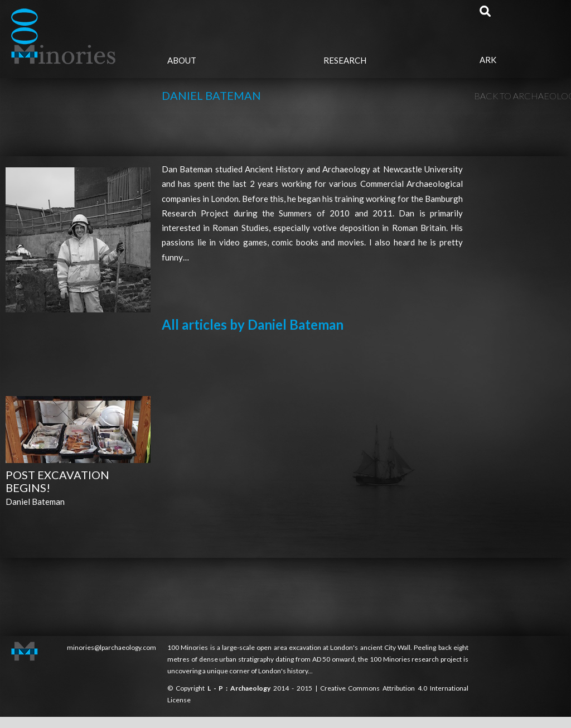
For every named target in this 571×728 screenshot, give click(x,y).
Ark (488, 60)
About (182, 60)
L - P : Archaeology (240, 688)
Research (345, 60)
